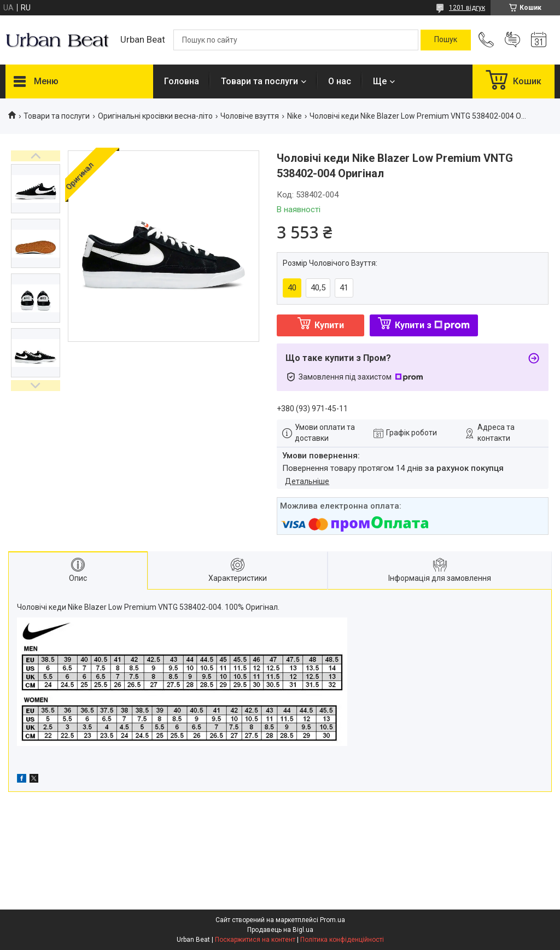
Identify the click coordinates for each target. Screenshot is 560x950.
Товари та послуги (259, 81)
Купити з (432, 325)
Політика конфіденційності (342, 940)
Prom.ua (332, 920)
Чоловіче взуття (250, 116)
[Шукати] (446, 40)
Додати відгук (512, 40)
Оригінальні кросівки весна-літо (155, 116)
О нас (340, 81)
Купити (329, 325)
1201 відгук (467, 8)
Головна (182, 81)
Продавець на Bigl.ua (280, 930)
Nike (294, 116)
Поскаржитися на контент (255, 940)
